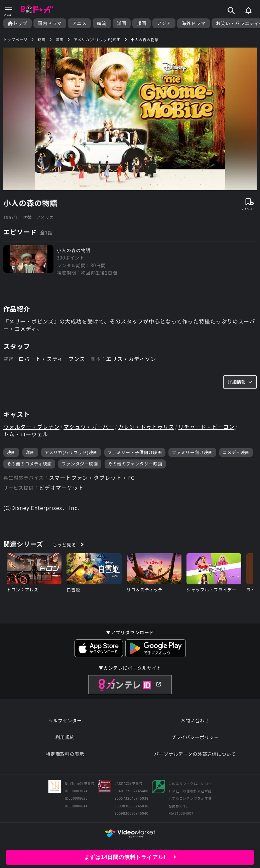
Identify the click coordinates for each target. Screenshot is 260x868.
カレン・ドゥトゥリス (146, 427)
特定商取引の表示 (65, 754)
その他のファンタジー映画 (135, 464)
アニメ (79, 23)
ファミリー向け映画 (192, 452)
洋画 (122, 23)
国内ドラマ (50, 23)
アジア (164, 23)
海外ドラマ (193, 23)
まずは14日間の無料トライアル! (130, 857)
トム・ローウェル (26, 434)
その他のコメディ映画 (29, 464)
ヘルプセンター (65, 720)
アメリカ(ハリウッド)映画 (71, 452)
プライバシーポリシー (195, 737)
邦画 (142, 23)
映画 (11, 452)
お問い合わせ (195, 720)
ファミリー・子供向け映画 (135, 452)
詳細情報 (240, 382)
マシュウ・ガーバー (89, 427)
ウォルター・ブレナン (31, 427)
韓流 (102, 23)
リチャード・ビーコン (207, 427)
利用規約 (65, 737)
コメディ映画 (236, 452)
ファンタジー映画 (80, 464)
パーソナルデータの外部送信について (195, 754)
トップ (18, 23)
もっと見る (64, 545)
